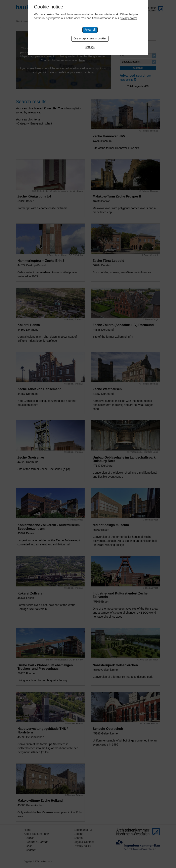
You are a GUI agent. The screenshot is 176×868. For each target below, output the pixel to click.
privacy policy (128, 18)
